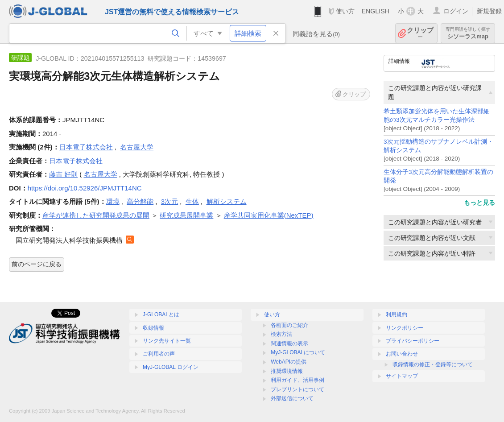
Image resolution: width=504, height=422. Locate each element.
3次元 (169, 201)
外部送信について (292, 398)
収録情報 (153, 328)
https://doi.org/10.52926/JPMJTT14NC (85, 188)
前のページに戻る (37, 264)
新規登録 (489, 11)
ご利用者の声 (159, 354)
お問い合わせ (402, 354)
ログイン (456, 11)
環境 (113, 201)
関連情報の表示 (289, 343)
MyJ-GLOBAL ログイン (171, 367)
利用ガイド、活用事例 (297, 380)
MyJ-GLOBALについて (298, 352)
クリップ (420, 33)
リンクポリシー (405, 328)
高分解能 (140, 201)
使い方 (345, 11)
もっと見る (479, 203)
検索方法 (281, 334)
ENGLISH (375, 11)
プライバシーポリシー (413, 341)
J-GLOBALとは (161, 314)
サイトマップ (402, 376)
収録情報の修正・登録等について (433, 364)
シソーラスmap (468, 33)
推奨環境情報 (287, 371)
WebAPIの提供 (289, 362)
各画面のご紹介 (289, 325)
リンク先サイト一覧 (167, 341)
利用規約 (397, 314)
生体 (192, 201)
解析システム (227, 201)
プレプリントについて (297, 389)
